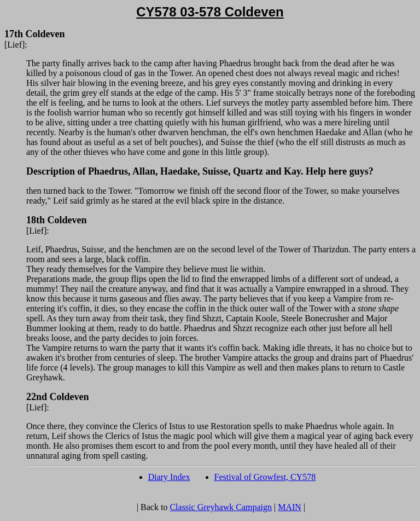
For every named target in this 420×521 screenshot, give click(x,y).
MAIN (290, 507)
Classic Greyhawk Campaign (221, 507)
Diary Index (169, 477)
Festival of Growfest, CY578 (265, 477)
